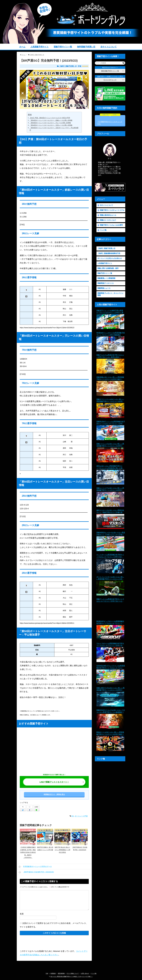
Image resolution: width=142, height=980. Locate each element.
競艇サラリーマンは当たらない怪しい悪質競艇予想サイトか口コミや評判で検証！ (110, 400)
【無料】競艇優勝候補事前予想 (109, 253)
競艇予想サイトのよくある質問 (111, 225)
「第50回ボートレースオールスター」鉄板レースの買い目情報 (51, 120)
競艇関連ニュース (104, 288)
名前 (22, 914)
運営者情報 (61, 973)
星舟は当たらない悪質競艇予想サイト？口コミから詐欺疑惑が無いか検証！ (109, 467)
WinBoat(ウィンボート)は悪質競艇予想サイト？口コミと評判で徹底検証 (111, 334)
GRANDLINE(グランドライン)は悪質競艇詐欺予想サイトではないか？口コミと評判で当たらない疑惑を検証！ (111, 667)
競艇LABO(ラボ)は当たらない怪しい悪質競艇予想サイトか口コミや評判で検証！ (111, 689)
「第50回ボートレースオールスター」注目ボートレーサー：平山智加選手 (54, 129)
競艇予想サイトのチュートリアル (112, 210)
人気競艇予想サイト (40, 47)
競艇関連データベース (106, 283)
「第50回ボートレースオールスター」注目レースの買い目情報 (51, 125)
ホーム (22, 47)
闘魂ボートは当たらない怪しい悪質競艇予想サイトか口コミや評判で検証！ (110, 733)
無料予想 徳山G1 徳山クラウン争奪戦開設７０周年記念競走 (62, 850)
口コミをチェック (110, 80)
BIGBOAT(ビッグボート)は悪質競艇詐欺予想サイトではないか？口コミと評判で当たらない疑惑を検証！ (110, 623)
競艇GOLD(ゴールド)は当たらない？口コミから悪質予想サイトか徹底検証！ (111, 711)
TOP (47, 973)
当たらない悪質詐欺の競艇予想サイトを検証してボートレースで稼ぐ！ (72, 976)
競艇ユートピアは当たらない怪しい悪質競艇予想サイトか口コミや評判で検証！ (110, 489)
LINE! (36, 807)
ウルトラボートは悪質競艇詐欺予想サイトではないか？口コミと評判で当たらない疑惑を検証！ (110, 645)
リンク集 (103, 230)
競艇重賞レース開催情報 (106, 278)
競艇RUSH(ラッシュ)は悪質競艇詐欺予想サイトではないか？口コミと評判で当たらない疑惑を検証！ (111, 423)
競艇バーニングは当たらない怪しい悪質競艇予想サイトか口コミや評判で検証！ (110, 445)
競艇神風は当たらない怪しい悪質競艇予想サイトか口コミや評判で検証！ (110, 378)
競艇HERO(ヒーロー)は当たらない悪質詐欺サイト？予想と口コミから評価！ (111, 534)
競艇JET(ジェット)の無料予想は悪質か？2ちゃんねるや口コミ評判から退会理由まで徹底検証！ (111, 312)
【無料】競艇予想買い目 (68, 66)
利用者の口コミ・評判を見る (54, 794)
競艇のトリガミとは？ (108, 220)
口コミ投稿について (73, 973)
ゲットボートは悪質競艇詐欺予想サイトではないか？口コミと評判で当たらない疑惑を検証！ (110, 556)
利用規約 (53, 973)
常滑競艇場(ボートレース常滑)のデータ (35, 867)
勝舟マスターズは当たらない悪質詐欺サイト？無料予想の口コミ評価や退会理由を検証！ (110, 512)
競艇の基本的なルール (108, 215)
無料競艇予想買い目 (86, 47)
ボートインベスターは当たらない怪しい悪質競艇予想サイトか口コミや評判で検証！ (110, 578)
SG (73, 816)
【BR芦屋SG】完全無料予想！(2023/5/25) (36, 872)
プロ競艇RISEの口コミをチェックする (110, 120)
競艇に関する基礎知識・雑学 (108, 268)
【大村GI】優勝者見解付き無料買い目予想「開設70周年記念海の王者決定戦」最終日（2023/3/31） (28, 852)
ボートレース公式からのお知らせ (110, 258)
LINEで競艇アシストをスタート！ (54, 782)
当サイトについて (109, 47)
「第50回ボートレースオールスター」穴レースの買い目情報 (50, 123)
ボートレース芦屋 (81, 816)
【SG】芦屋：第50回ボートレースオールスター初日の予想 (50, 118)
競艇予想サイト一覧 (63, 47)
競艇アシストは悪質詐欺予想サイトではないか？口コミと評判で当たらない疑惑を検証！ (110, 600)
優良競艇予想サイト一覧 (110, 71)
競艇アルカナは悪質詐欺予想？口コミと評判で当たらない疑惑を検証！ (110, 356)
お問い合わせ (85, 973)
